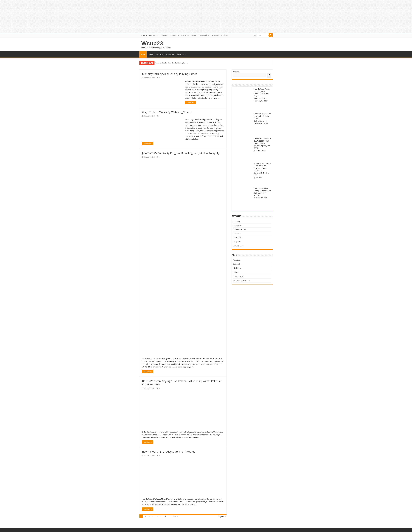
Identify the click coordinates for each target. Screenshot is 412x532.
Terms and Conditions (219, 35)
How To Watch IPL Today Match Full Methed (169, 452)
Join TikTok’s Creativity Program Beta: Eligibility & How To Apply (181, 153)
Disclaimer (185, 35)
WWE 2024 (170, 54)
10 (165, 517)
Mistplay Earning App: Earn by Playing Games (172, 63)
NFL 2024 (160, 54)
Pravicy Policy (204, 35)
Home (194, 35)
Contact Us (175, 35)
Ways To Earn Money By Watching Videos (167, 112)
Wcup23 (152, 43)
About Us (165, 35)
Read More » (191, 103)
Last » (176, 517)
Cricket (151, 54)
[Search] (269, 75)
